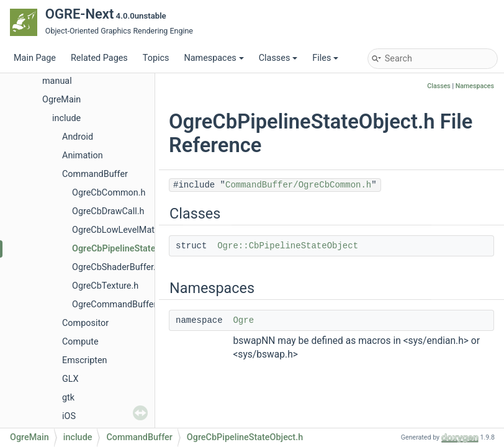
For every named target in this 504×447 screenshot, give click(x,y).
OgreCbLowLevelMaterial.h (125, 230)
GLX (70, 379)
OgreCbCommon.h (109, 193)
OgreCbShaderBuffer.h (116, 267)
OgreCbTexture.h (105, 286)
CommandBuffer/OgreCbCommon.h (298, 185)
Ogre (243, 320)
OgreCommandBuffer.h (118, 305)
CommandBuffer (95, 174)
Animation (83, 156)
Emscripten (85, 360)
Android (78, 137)
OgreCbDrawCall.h (108, 211)
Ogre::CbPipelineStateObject (288, 246)
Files (325, 58)
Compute (80, 342)
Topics (156, 58)
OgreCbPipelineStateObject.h (130, 249)
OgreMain (61, 100)
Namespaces (214, 58)
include (66, 118)
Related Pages (99, 58)
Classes (278, 58)
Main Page (35, 58)
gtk (68, 398)
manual (57, 81)
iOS (69, 416)
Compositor (85, 323)
